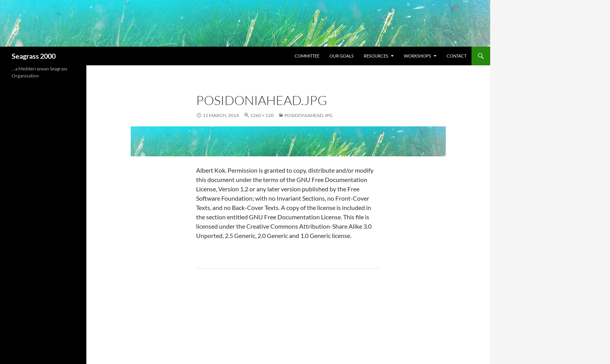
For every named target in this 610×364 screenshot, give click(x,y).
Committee (307, 56)
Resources (376, 56)
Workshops (417, 56)
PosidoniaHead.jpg (309, 115)
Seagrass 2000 (34, 56)
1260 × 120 (262, 115)
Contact (457, 56)
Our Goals (342, 56)
